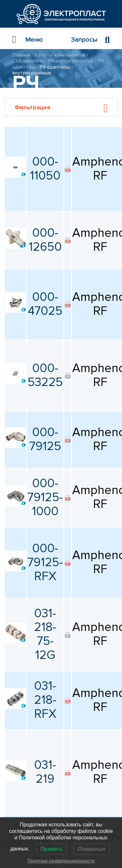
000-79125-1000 (45, 497)
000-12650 (45, 240)
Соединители (28, 61)
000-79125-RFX (45, 562)
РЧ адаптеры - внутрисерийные (43, 70)
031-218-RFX (45, 700)
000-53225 (45, 375)
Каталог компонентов (60, 55)
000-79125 (45, 439)
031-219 (45, 772)
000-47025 (45, 304)
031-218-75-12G (45, 634)
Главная (21, 55)
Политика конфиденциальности (61, 861)
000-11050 (45, 169)
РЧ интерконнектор (71, 61)
